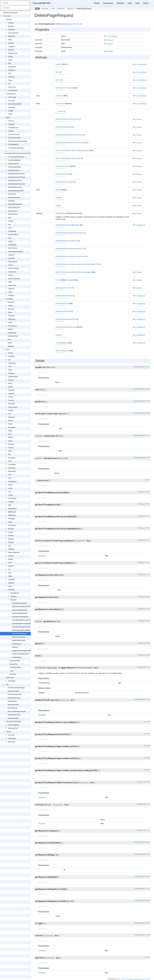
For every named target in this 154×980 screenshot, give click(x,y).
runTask (59, 280)
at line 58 (147, 935)
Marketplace (12, 508)
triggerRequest (61, 213)
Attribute (9, 19)
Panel (10, 323)
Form (10, 228)
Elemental (12, 742)
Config (10, 397)
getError (59, 80)
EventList (11, 201)
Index (137, 3)
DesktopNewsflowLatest (17, 184)
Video (10, 292)
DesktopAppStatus (15, 167)
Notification (12, 515)
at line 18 (147, 480)
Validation (12, 579)
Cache (10, 387)
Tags (10, 282)
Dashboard (12, 738)
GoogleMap (12, 231)
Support (11, 556)
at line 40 (147, 699)
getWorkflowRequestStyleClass (67, 241)
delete (58, 198)
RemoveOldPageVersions (17, 711)
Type (12, 671)
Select (10, 60)
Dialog (10, 306)
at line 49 (147, 923)
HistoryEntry (15, 593)
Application (12, 363)
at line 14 (147, 854)
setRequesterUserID (63, 166)
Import (10, 485)
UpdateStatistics (13, 718)
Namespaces (108, 3)
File (9, 224)
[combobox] (15, 8)
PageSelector (13, 53)
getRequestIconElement (65, 296)
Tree (10, 563)
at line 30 (147, 413)
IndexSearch (12, 701)
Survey (11, 275)
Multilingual (12, 512)
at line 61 (147, 957)
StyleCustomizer (14, 552)
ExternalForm (13, 214)
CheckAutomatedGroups (16, 688)
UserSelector (13, 90)
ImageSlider (12, 245)
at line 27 (147, 492)
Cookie (11, 410)
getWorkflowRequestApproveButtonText (70, 249)
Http (10, 478)
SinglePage (12, 333)
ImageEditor (12, 481)
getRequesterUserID (63, 174)
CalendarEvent (13, 33)
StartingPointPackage (14, 722)
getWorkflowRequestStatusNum (67, 119)
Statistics (11, 549)
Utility (10, 576)
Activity (11, 353)
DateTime (12, 36)
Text (10, 73)
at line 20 (147, 876)
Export (10, 441)
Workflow (11, 590)
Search (11, 265)
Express (11, 43)
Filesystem (12, 458)
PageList (11, 255)
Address (11, 23)
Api (9, 360)
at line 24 (147, 722)
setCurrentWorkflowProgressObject (69, 150)
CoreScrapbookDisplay (16, 157)
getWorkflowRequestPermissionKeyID (70, 135)
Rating (10, 57)
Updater (11, 566)
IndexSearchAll (13, 705)
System (11, 559)
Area (10, 366)
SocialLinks (12, 67)
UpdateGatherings (14, 715)
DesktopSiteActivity (15, 187)
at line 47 (147, 540)
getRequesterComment (64, 288)
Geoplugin (12, 681)
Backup (11, 380)
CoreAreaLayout (14, 134)
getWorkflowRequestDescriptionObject (70, 233)
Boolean (11, 26)
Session (11, 539)
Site (10, 63)
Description (14, 664)
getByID (59, 190)
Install (10, 343)
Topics (10, 80)
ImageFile (12, 46)
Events (11, 437)
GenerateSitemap (14, 698)
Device (11, 421)
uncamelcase (61, 103)
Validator (11, 583)
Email (10, 40)
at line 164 (147, 804)
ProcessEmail (12, 708)
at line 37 (147, 435)
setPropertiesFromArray (65, 88)
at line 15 (147, 389)
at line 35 (147, 900)
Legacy (11, 495)
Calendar (11, 30)
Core (8, 350)
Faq (10, 218)
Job (9, 492)
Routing (11, 529)
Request (13, 600)
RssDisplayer (13, 262)
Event (10, 312)
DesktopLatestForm (15, 180)
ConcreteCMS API (42, 3)
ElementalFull (13, 728)
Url (9, 84)
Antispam (11, 356)
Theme (8, 732)
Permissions (12, 326)
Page (10, 522)
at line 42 (147, 457)
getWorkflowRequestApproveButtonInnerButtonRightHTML (78, 264)
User (10, 573)
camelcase (60, 96)
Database (12, 417)
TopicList (11, 289)
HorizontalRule (13, 235)
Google (11, 111)
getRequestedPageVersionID (66, 319)
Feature (11, 221)
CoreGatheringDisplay (16, 148)
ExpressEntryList (14, 208)
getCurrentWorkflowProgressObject (69, 158)
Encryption (12, 427)
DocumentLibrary (14, 197)
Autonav (11, 121)
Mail (10, 505)
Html (10, 238)
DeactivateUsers (13, 691)
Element (11, 309)
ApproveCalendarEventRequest (23, 607)
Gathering (12, 468)
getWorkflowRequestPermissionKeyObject (71, 143)
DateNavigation (14, 164)
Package (11, 519)
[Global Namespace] (10, 13)
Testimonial (12, 285)
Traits (130, 3)
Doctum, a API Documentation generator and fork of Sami (133, 979)
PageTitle (11, 258)
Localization (12, 498)
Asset (10, 370)
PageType (12, 319)
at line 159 (147, 782)
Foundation (12, 465)
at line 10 (147, 367)
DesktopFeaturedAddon (16, 174)
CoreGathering (13, 144)
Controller (9, 299)
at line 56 (147, 746)
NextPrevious (13, 248)
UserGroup (12, 87)
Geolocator (12, 471)
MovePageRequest (19, 640)
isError (58, 72)
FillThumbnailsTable (15, 694)
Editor (10, 424)
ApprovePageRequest (20, 610)
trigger (58, 335)
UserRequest (17, 657)
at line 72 (147, 621)
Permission (12, 525)
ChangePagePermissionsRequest (24, 623)
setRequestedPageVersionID (66, 327)
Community (12, 97)
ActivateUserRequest (19, 603)
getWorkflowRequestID (64, 127)
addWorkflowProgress (64, 225)
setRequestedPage (63, 303)
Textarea (11, 77)
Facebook (12, 107)
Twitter (10, 114)
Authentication (11, 94)
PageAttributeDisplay (15, 251)
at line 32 (147, 504)
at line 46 (147, 758)
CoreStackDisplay (14, 160)
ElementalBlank (14, 725)
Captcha (11, 394)
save (57, 205)
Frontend (11, 316)
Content (11, 131)
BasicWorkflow (15, 661)
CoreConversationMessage (18, 141)
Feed (10, 339)
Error (10, 434)
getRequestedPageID (64, 311)
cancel (58, 343)
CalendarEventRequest (20, 617)
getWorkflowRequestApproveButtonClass (71, 256)
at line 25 (147, 401)
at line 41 (147, 734)
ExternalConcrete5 (15, 104)
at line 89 (147, 655)
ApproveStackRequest (20, 613)
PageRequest (17, 644)
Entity (10, 431)
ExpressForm (13, 211)
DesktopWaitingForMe (16, 191)
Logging (11, 502)
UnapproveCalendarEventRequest (24, 650)
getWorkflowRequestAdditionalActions (70, 272)
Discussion (12, 194)
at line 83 (147, 643)
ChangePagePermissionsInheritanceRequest (28, 620)
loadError (59, 64)
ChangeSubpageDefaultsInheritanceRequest (28, 627)
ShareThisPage (14, 268)
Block (8, 117)
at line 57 (147, 574)
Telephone (12, 70)
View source (77, 24)
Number (11, 50)
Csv (10, 414)
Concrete (7, 16)
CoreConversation (14, 138)
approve (59, 351)
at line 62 (147, 597)
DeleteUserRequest (19, 637)
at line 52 (147, 562)
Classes (97, 3)
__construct (60, 111)
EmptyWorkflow (15, 667)
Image (10, 241)
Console (11, 400)
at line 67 (147, 609)
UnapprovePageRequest (21, 654)
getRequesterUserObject (65, 182)
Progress (13, 596)
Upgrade (11, 346)
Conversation (13, 407)
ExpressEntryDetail (15, 204)
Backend (11, 302)
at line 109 (147, 667)
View (10, 586)
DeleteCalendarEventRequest (22, 630)
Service (11, 536)
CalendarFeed (13, 336)
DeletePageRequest (19, 634)
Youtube (11, 295)
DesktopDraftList (14, 170)
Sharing (11, 542)
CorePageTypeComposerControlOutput (18, 153)
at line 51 (147, 770)
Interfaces (120, 3)
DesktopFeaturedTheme (17, 177)
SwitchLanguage (14, 279)
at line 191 (147, 830)
